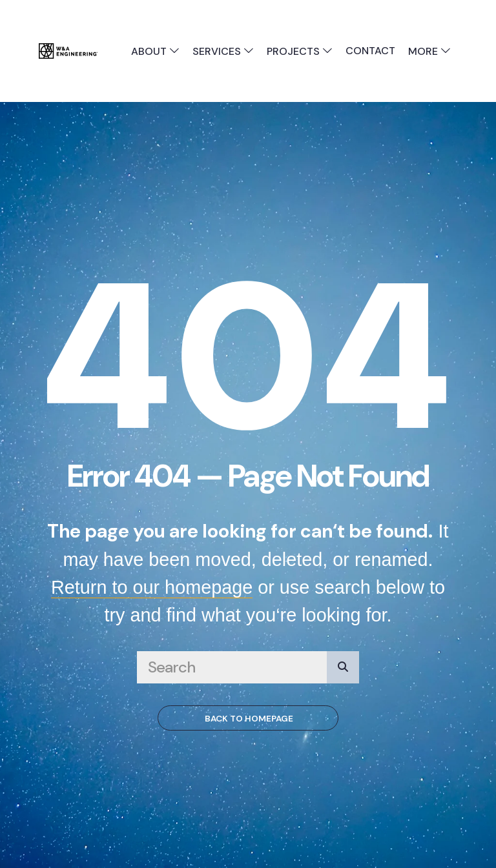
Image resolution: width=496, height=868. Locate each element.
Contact (370, 51)
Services (223, 51)
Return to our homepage (152, 587)
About (155, 51)
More (429, 51)
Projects (300, 51)
